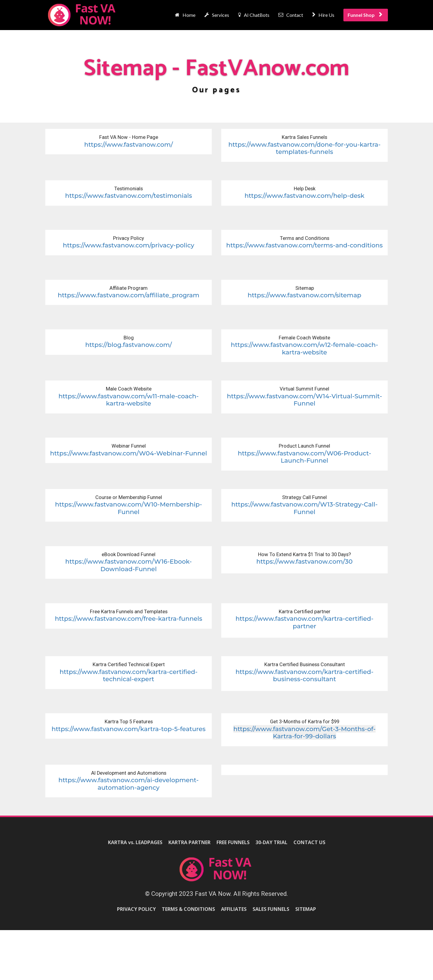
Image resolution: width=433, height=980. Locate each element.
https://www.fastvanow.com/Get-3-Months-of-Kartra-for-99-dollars (304, 733)
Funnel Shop (365, 15)
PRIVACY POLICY (136, 909)
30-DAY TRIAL (272, 843)
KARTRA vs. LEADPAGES (135, 843)
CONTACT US (309, 843)
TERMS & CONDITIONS (188, 909)
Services (217, 15)
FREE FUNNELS (233, 843)
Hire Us (323, 15)
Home (185, 15)
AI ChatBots (254, 15)
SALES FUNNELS (271, 909)
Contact (291, 15)
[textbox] (129, 242)
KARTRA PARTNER (189, 843)
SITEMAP (306, 909)
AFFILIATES (234, 909)
